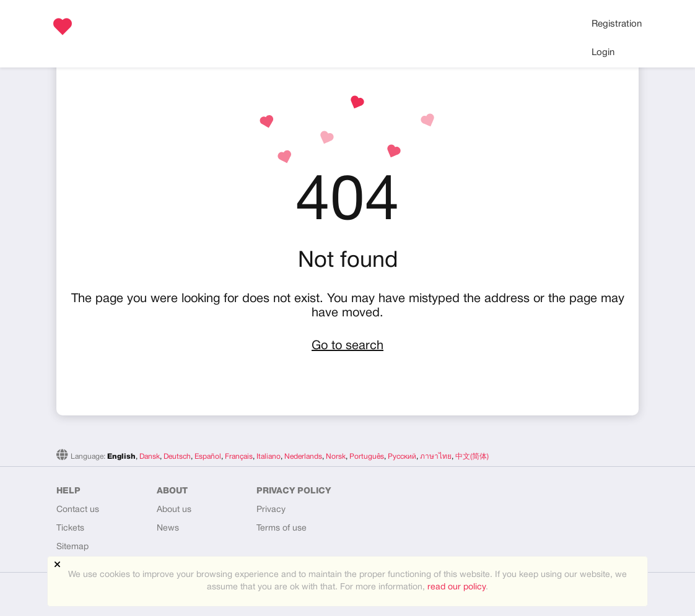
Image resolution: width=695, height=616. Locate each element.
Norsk (336, 457)
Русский (402, 457)
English (121, 457)
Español (208, 457)
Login (603, 53)
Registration (617, 24)
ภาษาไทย (436, 457)
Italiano (269, 457)
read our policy (457, 587)
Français (239, 457)
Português (367, 457)
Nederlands (303, 457)
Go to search (347, 346)
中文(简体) (472, 457)
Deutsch (177, 457)
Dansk (150, 457)
